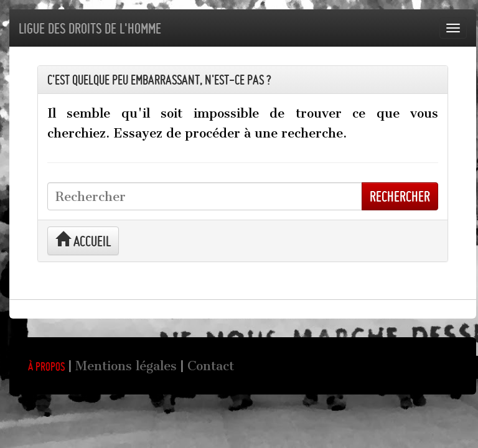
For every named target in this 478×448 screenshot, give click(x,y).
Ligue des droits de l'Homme (90, 28)
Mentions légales (126, 366)
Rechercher (400, 196)
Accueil (83, 240)
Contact (211, 366)
